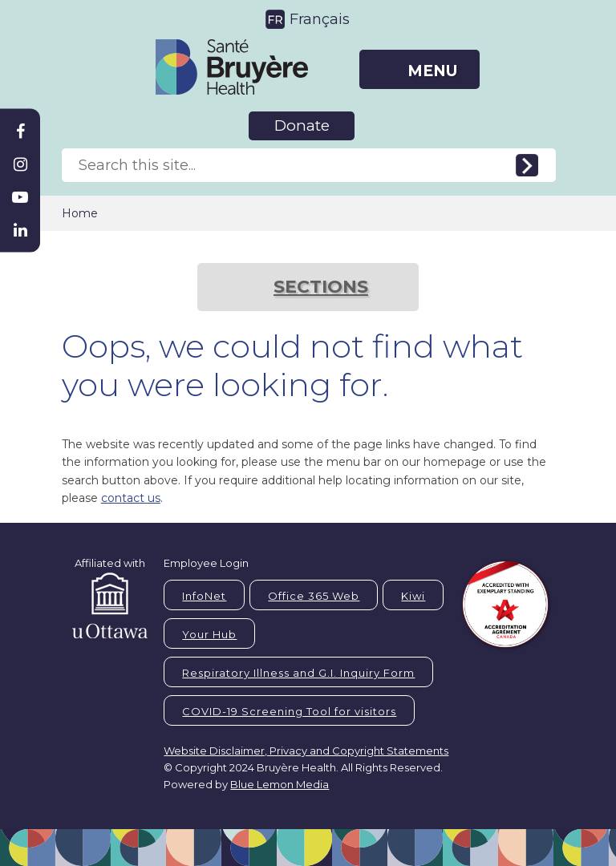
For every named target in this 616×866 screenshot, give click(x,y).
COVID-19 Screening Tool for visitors (289, 711)
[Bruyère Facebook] (20, 132)
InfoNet (204, 596)
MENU (432, 71)
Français (320, 19)
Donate (302, 125)
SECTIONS (321, 287)
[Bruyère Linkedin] (20, 230)
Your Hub (209, 634)
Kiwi (413, 596)
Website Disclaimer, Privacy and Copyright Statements (306, 751)
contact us (131, 498)
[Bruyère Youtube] (20, 197)
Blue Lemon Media (280, 784)
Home (80, 213)
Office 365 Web (314, 596)
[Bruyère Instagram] (20, 164)
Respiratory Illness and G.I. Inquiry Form (298, 673)
